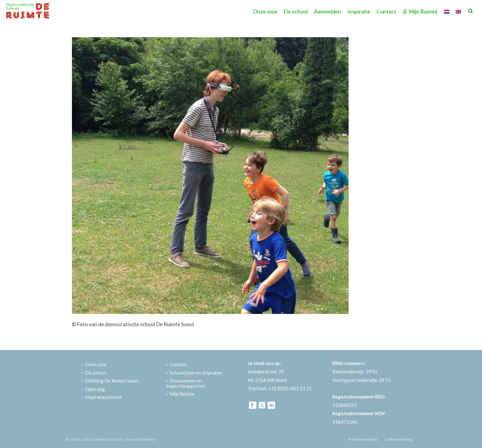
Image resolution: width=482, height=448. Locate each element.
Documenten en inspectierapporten (186, 383)
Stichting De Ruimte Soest (110, 381)
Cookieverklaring (398, 439)
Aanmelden (328, 11)
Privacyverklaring (363, 439)
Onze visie (265, 11)
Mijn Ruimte (420, 11)
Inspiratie (359, 11)
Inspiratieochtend (101, 397)
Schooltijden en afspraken (194, 373)
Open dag (93, 389)
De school (296, 11)
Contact (386, 11)
